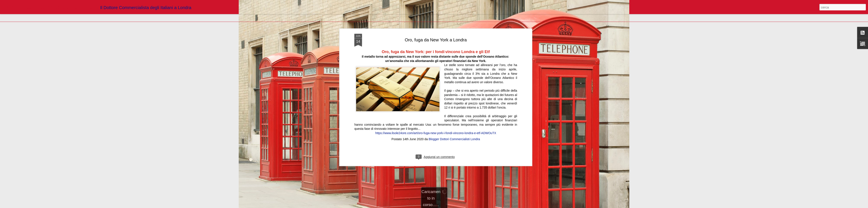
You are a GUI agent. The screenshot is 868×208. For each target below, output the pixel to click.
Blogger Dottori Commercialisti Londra (454, 80)
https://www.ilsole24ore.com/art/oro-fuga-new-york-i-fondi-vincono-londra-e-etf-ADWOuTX (436, 74)
